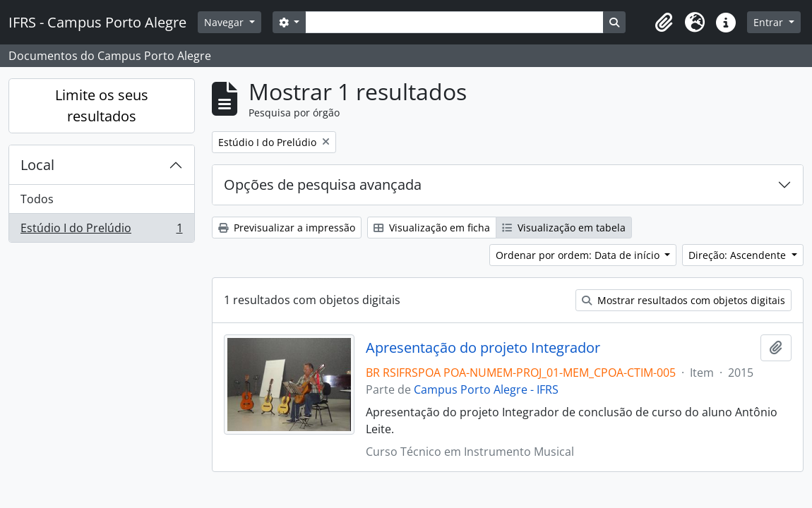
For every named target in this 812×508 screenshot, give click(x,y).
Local (37, 165)
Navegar (225, 22)
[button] (664, 23)
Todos (37, 199)
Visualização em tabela (564, 228)
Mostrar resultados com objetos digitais (683, 300)
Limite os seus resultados (102, 105)
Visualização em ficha (432, 228)
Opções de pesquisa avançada (323, 185)
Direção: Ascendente (739, 255)
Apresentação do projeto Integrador (483, 348)
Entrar (770, 22)
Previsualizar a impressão (287, 228)
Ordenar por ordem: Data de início (579, 255)
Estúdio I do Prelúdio (101, 231)
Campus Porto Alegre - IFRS (486, 389)
